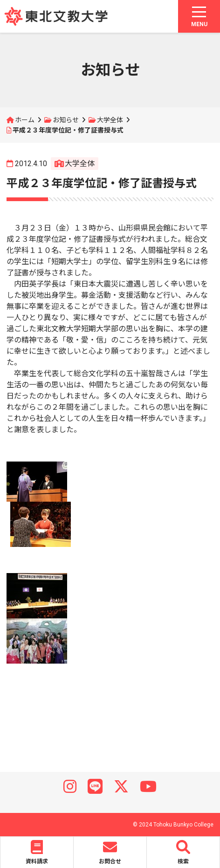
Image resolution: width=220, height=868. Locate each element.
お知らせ (66, 120)
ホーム (25, 120)
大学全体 (110, 120)
